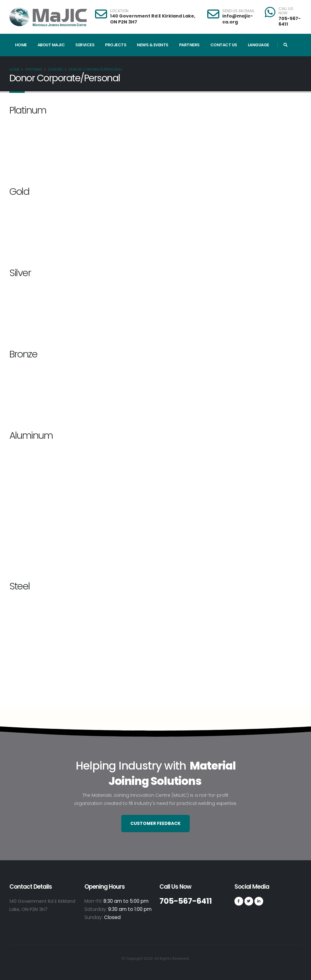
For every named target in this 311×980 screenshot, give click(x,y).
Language (258, 45)
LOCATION (119, 11)
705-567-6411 (290, 21)
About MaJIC (51, 45)
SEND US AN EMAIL (238, 11)
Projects (116, 45)
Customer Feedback (155, 823)
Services (85, 45)
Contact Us (224, 45)
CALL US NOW (286, 11)
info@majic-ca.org (238, 19)
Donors (56, 69)
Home (21, 45)
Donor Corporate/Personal (96, 69)
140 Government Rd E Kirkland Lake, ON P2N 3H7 (153, 19)
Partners (189, 45)
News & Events (153, 45)
